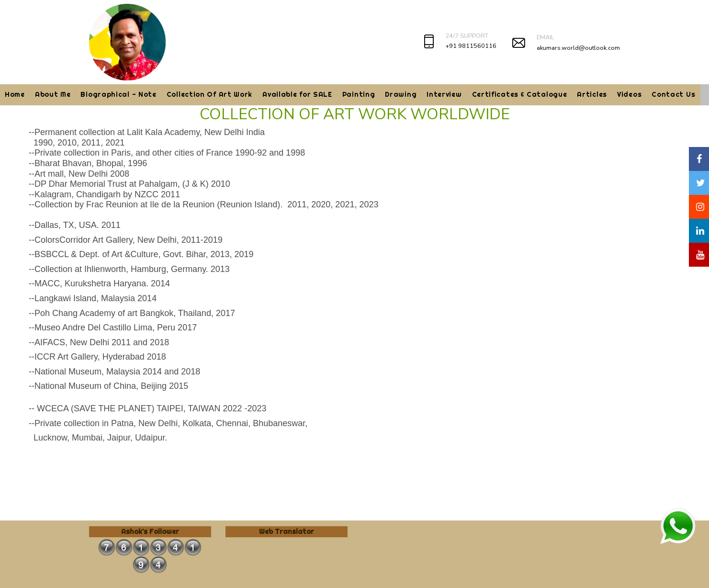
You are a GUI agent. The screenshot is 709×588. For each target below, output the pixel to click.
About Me (53, 94)
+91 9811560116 (471, 46)
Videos (629, 94)
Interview (444, 94)
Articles (592, 94)
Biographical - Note (118, 94)
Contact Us (673, 94)
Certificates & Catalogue (520, 94)
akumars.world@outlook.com (578, 48)
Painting (359, 94)
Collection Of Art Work (209, 94)
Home (15, 94)
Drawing (401, 94)
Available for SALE (297, 94)
